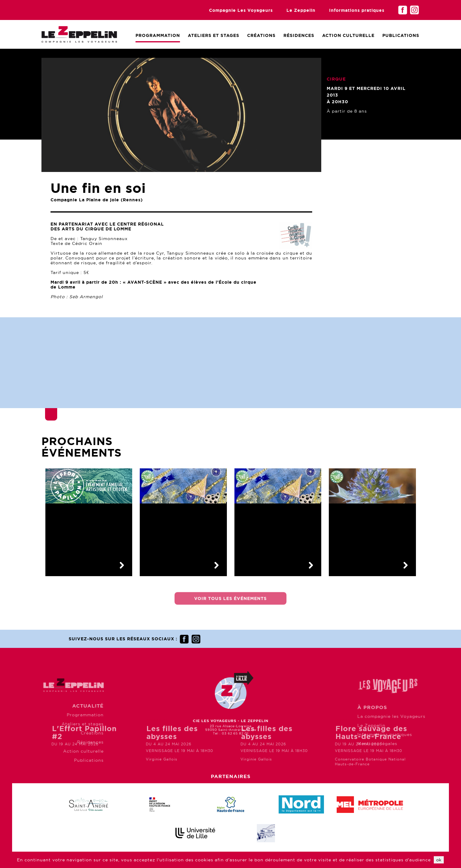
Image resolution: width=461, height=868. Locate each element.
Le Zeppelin (301, 10)
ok (439, 860)
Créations (261, 35)
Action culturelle (348, 35)
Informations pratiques (357, 10)
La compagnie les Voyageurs (415, 716)
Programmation (158, 35)
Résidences (299, 35)
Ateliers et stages (59, 724)
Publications (401, 35)
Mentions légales (401, 744)
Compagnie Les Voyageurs (241, 10)
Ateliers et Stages (214, 35)
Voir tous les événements (230, 602)
